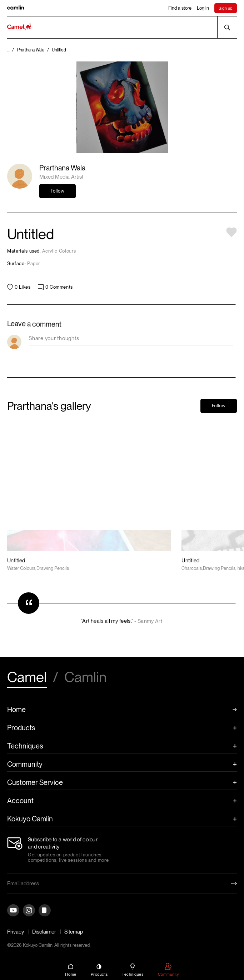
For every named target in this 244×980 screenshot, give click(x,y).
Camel (27, 678)
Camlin (85, 678)
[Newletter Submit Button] (228, 884)
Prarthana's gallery (49, 406)
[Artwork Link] (89, 496)
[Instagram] (29, 911)
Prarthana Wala (62, 168)
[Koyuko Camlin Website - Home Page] (19, 27)
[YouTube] (13, 911)
